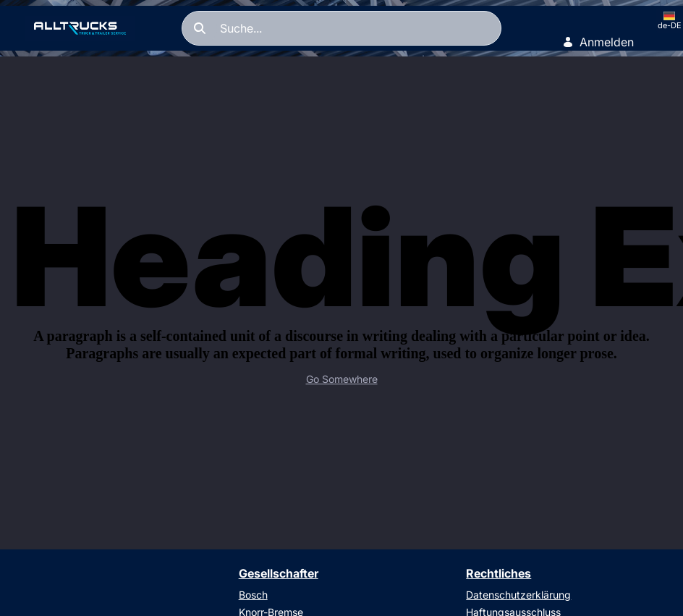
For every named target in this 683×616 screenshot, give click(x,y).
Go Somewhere (342, 379)
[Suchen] (341, 28)
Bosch (253, 595)
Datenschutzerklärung (518, 595)
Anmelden (598, 42)
